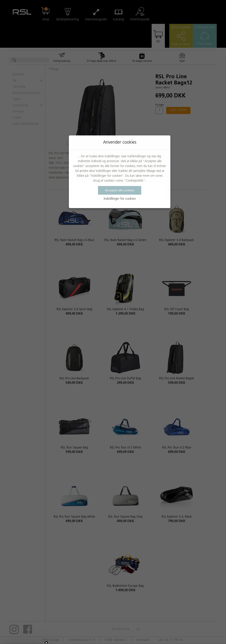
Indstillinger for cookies (120, 199)
